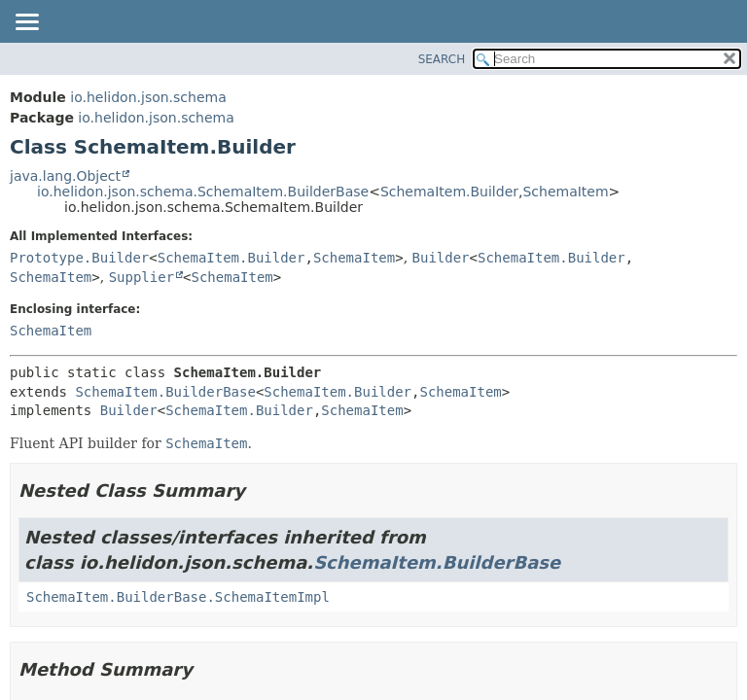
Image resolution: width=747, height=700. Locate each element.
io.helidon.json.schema (148, 97)
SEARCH (442, 59)
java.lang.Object (65, 176)
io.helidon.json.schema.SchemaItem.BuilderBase (203, 192)
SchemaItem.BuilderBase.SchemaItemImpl (178, 597)
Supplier (142, 277)
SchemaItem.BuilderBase (165, 392)
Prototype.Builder (79, 258)
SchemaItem (565, 192)
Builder (441, 258)
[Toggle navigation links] (26, 23)
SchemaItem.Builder (449, 192)
